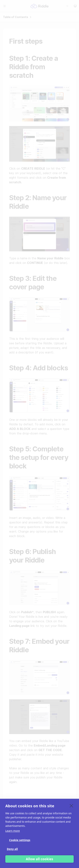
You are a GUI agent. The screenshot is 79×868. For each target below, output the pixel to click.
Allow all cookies (40, 859)
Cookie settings (20, 840)
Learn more (13, 831)
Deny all (12, 849)
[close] (71, 806)
